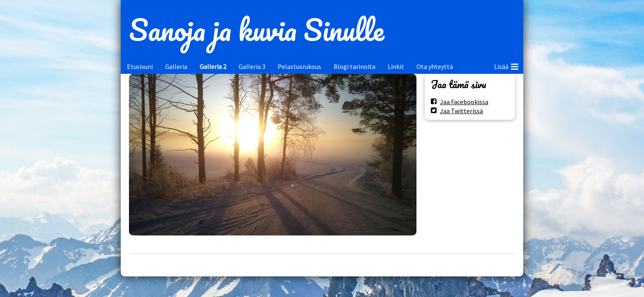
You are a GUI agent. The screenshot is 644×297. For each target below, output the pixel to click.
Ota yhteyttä (435, 66)
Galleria (176, 66)
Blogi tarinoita (354, 66)
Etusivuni (140, 66)
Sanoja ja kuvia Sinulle (256, 30)
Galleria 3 (252, 66)
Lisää (506, 65)
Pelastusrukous (299, 66)
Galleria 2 (213, 66)
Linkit (396, 66)
